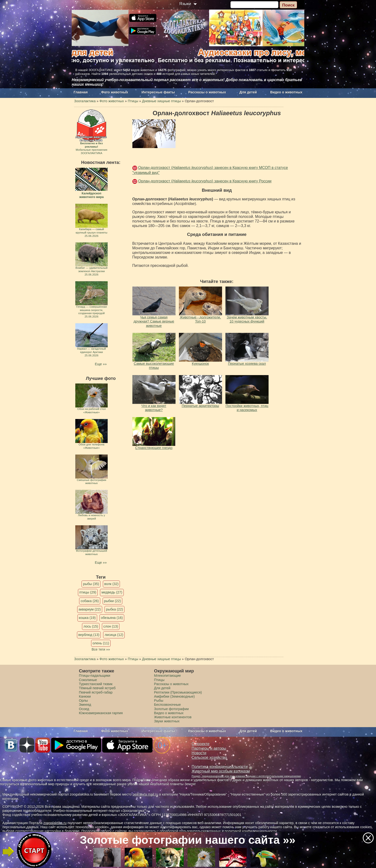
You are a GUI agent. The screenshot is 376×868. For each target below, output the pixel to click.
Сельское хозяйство (209, 757)
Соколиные (88, 680)
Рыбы (159, 700)
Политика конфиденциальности (220, 767)
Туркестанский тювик (96, 684)
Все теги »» (101, 649)
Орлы (83, 700)
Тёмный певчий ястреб (97, 688)
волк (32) (111, 584)
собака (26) (90, 601)
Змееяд (85, 705)
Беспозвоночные (167, 705)
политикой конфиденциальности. (251, 831)
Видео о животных (286, 92)
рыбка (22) (115, 609)
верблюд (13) (89, 635)
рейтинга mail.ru (145, 794)
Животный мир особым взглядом (221, 771)
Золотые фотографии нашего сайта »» (188, 840)
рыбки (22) (113, 601)
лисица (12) (114, 635)
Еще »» (101, 364)
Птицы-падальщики (95, 676)
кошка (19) (87, 618)
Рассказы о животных (207, 92)
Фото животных (115, 92)
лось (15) (91, 626)
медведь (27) (112, 592)
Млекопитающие (167, 676)
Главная (81, 92)
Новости (199, 753)
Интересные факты (158, 92)
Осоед (84, 709)
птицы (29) (88, 592)
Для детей (248, 92)
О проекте (201, 744)
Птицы (159, 680)
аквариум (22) (90, 609)
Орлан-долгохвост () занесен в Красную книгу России (205, 181)
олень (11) (101, 643)
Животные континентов (173, 717)
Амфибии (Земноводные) (174, 696)
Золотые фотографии (171, 709)
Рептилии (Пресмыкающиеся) (178, 692)
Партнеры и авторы (209, 748)
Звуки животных (167, 721)
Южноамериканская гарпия (101, 713)
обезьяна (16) (112, 618)
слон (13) (111, 626)
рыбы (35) (91, 584)
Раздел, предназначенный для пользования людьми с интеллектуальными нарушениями (246, 776)
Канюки (85, 696)
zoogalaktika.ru (55, 823)
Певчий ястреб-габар (96, 692)
